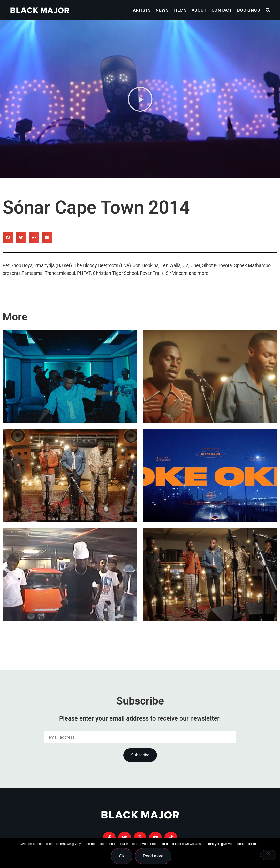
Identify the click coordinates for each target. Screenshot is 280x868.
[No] (268, 855)
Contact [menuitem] (222, 10)
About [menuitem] (199, 10)
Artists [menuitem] (142, 10)
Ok (122, 856)
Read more (153, 856)
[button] (268, 10)
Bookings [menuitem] (248, 10)
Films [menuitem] (180, 10)
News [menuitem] (162, 10)
